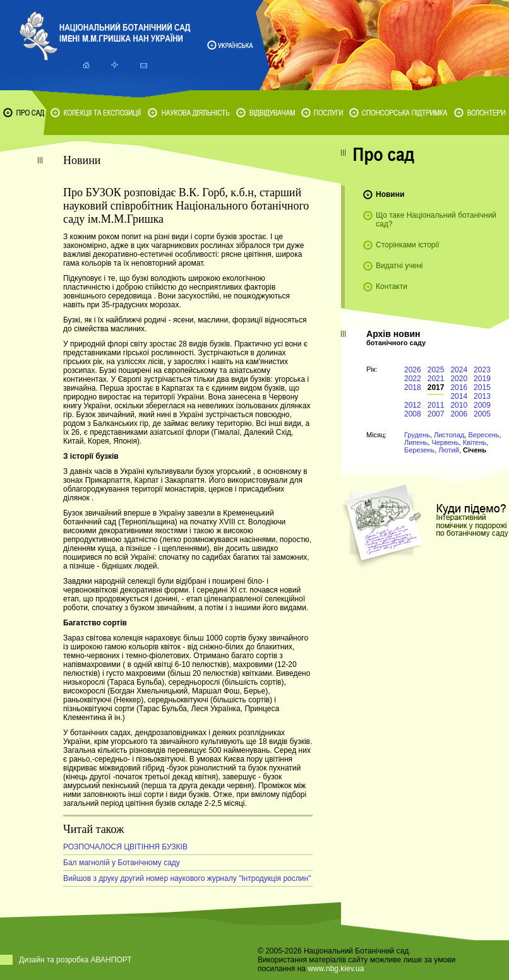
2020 (459, 379)
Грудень (417, 435)
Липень (416, 442)
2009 (482, 405)
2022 (413, 379)
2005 (482, 414)
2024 (459, 370)
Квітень (475, 442)
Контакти (392, 286)
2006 (459, 414)
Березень (419, 450)
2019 (482, 379)
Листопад (449, 435)
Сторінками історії (408, 245)
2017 (436, 387)
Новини (390, 194)
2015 (482, 387)
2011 (436, 405)
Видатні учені (399, 266)
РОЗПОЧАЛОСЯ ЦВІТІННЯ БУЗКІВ (125, 847)
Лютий (449, 450)
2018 (413, 387)
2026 (413, 370)
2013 (482, 396)
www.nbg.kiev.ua (336, 969)
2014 (459, 396)
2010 (459, 405)
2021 (436, 379)
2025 (436, 370)
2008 (413, 414)
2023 (482, 370)
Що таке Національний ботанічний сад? (436, 220)
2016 (459, 387)
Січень (475, 450)
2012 (413, 405)
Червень (445, 442)
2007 (436, 414)
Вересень (483, 435)
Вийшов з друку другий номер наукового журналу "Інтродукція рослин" (187, 878)
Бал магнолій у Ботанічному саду (122, 863)
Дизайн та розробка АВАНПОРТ (75, 960)
